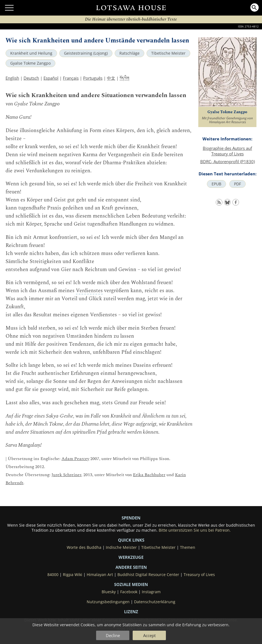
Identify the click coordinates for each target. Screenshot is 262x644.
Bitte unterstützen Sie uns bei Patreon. (195, 530)
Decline (113, 635)
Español (51, 78)
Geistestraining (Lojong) (86, 53)
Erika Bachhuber (149, 475)
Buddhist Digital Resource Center (148, 575)
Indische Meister (121, 547)
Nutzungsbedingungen (108, 602)
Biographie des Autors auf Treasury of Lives (227, 151)
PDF (237, 184)
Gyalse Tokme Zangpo (30, 63)
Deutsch (31, 78)
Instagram (151, 592)
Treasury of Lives (199, 575)
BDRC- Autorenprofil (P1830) (228, 161)
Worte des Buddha (84, 547)
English (12, 78)
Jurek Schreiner (66, 475)
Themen (188, 547)
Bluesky (109, 592)
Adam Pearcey (75, 459)
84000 (53, 575)
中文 (111, 78)
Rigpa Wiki (73, 575)
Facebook (129, 592)
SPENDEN (131, 518)
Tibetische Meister (168, 53)
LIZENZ (131, 612)
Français (71, 78)
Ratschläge (129, 53)
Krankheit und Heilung (31, 53)
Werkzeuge (131, 557)
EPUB (216, 184)
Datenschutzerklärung (155, 602)
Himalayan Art (100, 575)
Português (93, 78)
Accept (149, 635)
